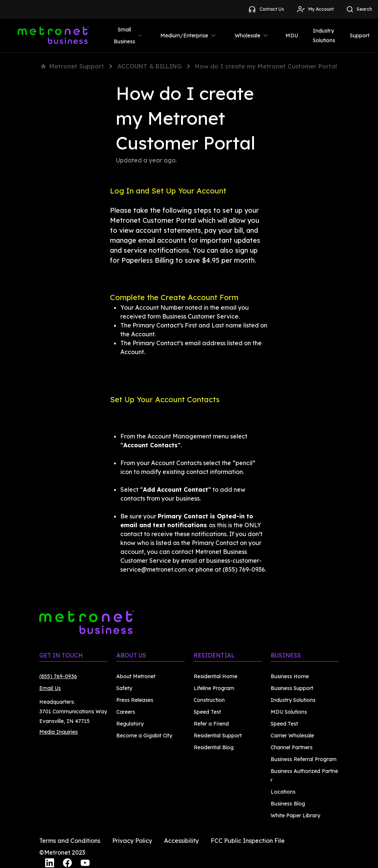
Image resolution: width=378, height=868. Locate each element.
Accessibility (181, 841)
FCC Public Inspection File (248, 841)
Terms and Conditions (70, 841)
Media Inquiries (58, 732)
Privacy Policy (132, 841)
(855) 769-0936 (58, 676)
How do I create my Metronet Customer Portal (266, 66)
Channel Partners (292, 747)
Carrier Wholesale (292, 736)
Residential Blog (214, 747)
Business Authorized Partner (304, 776)
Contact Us (266, 9)
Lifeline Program (214, 688)
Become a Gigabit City (144, 736)
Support (360, 36)
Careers (126, 712)
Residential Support (218, 736)
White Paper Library (295, 815)
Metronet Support (73, 66)
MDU (292, 36)
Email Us (50, 688)
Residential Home (215, 676)
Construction (209, 700)
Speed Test (207, 712)
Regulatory (130, 724)
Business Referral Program (304, 759)
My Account (315, 9)
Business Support (292, 688)
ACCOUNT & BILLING (150, 66)
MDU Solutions (289, 712)
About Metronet (136, 676)
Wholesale (252, 36)
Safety (124, 688)
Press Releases (135, 700)
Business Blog (288, 804)
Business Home (290, 676)
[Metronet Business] (53, 36)
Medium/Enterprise (189, 36)
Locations (283, 792)
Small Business (128, 36)
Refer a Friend (211, 724)
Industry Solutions (324, 36)
